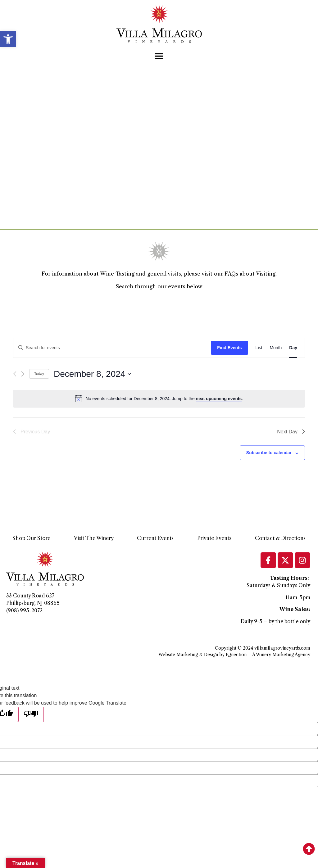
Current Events (155, 538)
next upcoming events (219, 399)
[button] (8, 39)
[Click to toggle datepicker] (92, 374)
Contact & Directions (280, 538)
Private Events (214, 538)
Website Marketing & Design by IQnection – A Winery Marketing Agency (234, 655)
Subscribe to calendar (269, 453)
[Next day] (23, 374)
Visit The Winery (94, 538)
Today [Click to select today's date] (39, 374)
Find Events (229, 348)
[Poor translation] (31, 714)
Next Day (291, 432)
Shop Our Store (31, 538)
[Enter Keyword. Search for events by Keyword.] (112, 348)
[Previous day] (15, 374)
